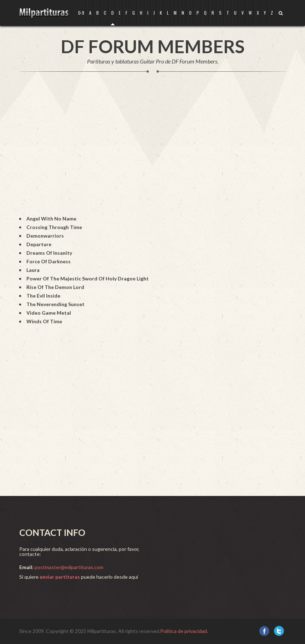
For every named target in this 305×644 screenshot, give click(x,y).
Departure (39, 244)
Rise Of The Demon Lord (55, 287)
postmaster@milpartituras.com (69, 567)
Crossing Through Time (54, 227)
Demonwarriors (45, 236)
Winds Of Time (44, 321)
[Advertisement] (149, 151)
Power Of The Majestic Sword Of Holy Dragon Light (88, 278)
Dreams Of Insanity (49, 253)
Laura (33, 270)
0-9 (81, 13)
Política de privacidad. (184, 631)
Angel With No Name (51, 219)
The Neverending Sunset (55, 304)
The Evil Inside (43, 296)
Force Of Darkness (49, 261)
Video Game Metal (49, 313)
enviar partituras (60, 577)
